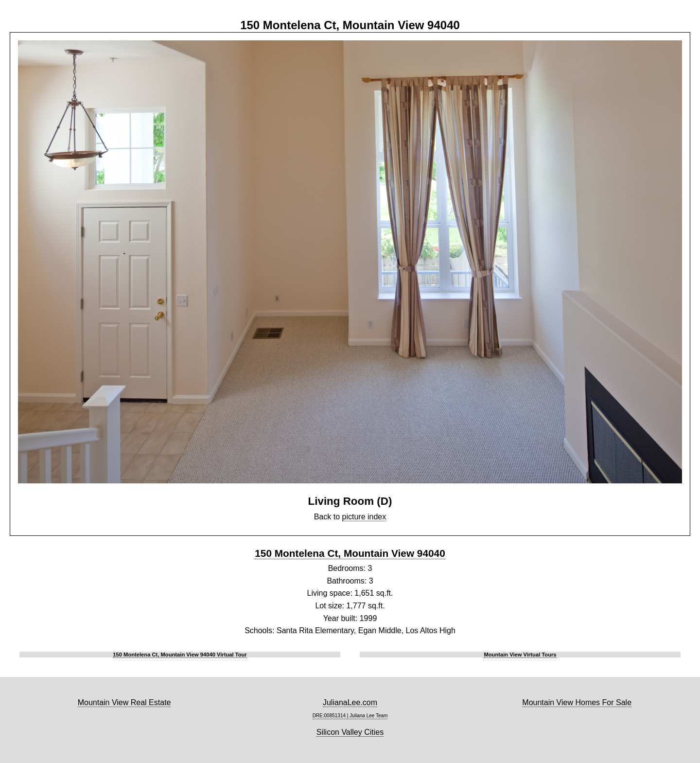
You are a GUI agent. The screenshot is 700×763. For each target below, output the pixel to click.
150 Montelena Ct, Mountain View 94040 (350, 553)
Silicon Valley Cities (350, 732)
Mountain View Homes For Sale (577, 702)
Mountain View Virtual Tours (520, 655)
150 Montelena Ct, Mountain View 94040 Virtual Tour (180, 655)
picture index (364, 517)
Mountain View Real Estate (124, 702)
